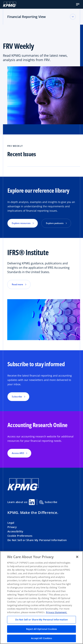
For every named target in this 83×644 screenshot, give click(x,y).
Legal (11, 523)
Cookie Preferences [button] (20, 536)
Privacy (12, 527)
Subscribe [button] (17, 397)
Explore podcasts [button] (55, 223)
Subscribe (48, 502)
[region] (41, 598)
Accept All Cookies (41, 638)
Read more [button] (17, 284)
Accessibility (15, 531)
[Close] (77, 557)
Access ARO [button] (18, 453)
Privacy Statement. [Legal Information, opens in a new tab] (57, 612)
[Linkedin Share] (32, 502)
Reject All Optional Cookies (42, 629)
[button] (78, 4)
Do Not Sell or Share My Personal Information (37, 540)
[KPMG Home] (10, 4)
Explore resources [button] (21, 223)
